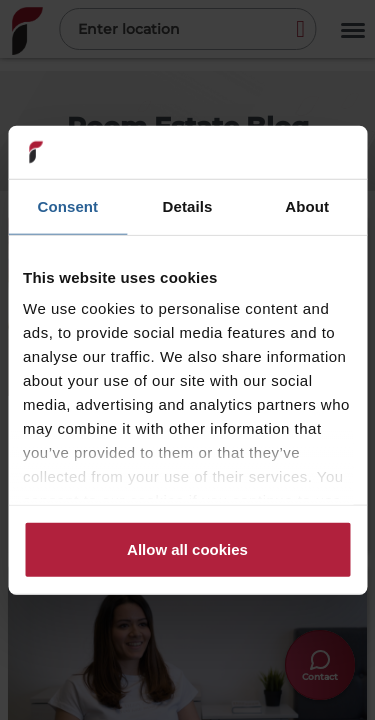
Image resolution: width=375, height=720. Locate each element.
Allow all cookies (187, 548)
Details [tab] (188, 205)
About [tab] (307, 205)
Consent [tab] (67, 205)
